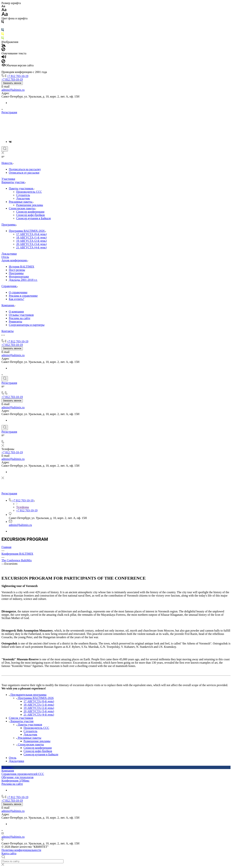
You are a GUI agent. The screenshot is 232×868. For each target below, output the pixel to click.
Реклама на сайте (20, 318)
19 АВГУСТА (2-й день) (31, 241)
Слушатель (23, 195)
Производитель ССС (29, 192)
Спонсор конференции (30, 212)
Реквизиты (15, 321)
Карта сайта (9, 853)
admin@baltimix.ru (13, 90)
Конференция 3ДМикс (15, 781)
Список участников (21, 718)
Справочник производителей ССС (23, 774)
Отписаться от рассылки (24, 173)
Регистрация (9, 112)
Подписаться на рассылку (25, 169)
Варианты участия (21, 721)
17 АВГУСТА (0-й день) (31, 234)
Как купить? (16, 299)
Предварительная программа (28, 695)
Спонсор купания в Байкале (34, 218)
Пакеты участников (22, 188)
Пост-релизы (17, 270)
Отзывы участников (21, 315)
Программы (16, 273)
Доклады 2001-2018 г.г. (23, 280)
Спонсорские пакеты (22, 208)
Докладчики (16, 761)
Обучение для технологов (17, 777)
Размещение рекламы (30, 205)
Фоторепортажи (19, 277)
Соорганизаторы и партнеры (27, 325)
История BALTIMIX (22, 267)
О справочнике (18, 292)
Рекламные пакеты (21, 202)
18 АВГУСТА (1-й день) (31, 237)
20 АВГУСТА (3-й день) (31, 244)
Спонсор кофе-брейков (30, 215)
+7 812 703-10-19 (18, 76)
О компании (16, 312)
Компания (8, 771)
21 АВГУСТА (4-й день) (31, 247)
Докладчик (23, 198)
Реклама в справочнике (23, 296)
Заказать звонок (12, 83)
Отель (13, 758)
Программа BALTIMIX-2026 (27, 231)
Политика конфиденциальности (21, 850)
